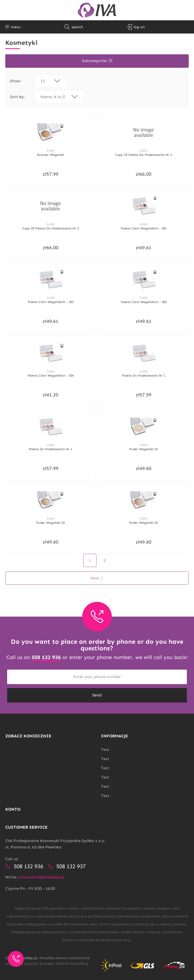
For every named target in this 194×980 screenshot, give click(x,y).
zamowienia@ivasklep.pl (41, 874)
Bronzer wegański (51, 154)
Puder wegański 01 (144, 446)
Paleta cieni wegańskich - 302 (51, 300)
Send (97, 692)
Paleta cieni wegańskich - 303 (144, 300)
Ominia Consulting (72, 960)
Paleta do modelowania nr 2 (50, 446)
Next (97, 575)
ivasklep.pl (28, 955)
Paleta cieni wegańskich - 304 (51, 373)
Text (105, 746)
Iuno (51, 150)
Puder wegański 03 (144, 520)
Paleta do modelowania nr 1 (144, 373)
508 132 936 (46, 654)
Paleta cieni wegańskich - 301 (144, 227)
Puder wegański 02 (50, 520)
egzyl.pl (31, 960)
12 (50, 81)
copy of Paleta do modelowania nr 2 (144, 154)
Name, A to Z (59, 97)
